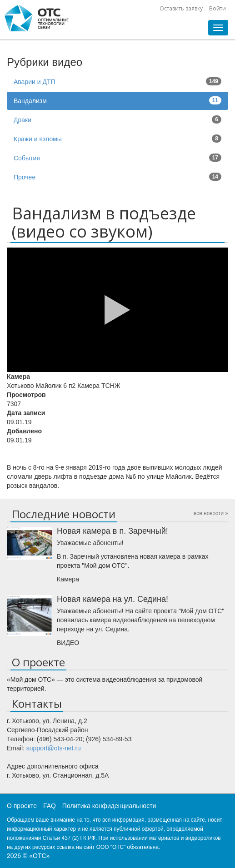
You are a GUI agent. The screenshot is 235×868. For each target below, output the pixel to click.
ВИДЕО (68, 643)
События (117, 158)
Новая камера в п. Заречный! (112, 531)
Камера (68, 579)
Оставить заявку (181, 8)
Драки (117, 119)
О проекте (22, 806)
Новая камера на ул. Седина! (112, 599)
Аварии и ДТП (117, 81)
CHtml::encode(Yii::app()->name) (37, 18)
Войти (217, 8)
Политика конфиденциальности (109, 806)
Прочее (117, 177)
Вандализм (117, 100)
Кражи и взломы (117, 139)
